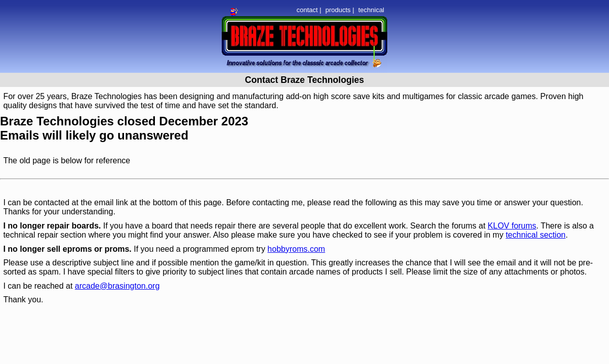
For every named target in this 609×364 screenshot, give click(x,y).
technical (371, 10)
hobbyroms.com (296, 249)
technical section (536, 235)
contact (307, 10)
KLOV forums (512, 226)
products (338, 10)
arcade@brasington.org (117, 286)
